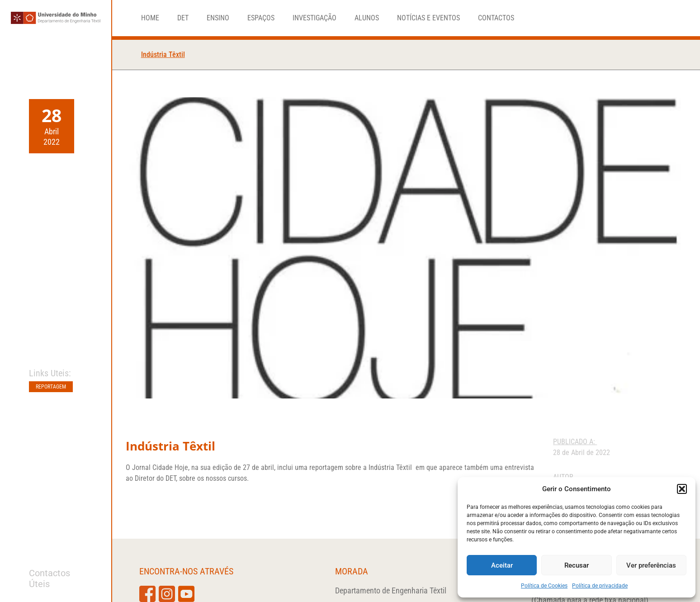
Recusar (577, 565)
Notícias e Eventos (428, 18)
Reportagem (51, 387)
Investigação (315, 18)
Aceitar (502, 565)
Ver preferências (651, 565)
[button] (682, 489)
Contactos (496, 18)
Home (150, 18)
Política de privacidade (600, 586)
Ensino (218, 18)
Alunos (367, 18)
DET (183, 18)
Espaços (261, 18)
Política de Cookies (544, 586)
